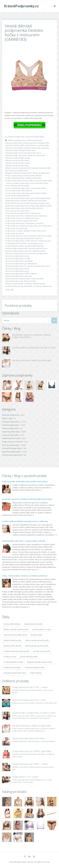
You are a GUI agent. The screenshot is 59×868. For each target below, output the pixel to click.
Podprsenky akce (32, 218)
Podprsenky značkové (33, 238)
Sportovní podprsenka (38, 253)
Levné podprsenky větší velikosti (19, 191)
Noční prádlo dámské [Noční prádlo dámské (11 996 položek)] (12, 624)
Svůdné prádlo (37, 279)
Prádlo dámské (31, 241)
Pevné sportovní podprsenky (17, 213)
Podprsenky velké (44, 236)
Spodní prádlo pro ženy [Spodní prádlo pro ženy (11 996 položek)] (41, 629)
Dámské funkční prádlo (15, 145)
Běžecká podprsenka (17, 140)
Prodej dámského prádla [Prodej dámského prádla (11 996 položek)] (13, 662)
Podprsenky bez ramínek (12, 442)
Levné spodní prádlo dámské (17, 196)
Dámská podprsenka (14, 143)
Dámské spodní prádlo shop (17, 166)
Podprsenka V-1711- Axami (25, 777)
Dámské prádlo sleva (32, 153)
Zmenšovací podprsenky (12, 455)
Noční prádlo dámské (34, 208)
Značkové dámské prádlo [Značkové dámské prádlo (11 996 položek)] (35, 667)
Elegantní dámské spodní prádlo (19, 173)
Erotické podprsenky (11, 425)
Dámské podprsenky (16, 137)
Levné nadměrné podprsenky (17, 188)
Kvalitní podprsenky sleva (16, 181)
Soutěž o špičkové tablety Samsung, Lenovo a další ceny (25, 521)
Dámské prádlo (12, 150)
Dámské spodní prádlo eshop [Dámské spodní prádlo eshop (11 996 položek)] (15, 635)
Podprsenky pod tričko (34, 223)
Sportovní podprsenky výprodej (18, 276)
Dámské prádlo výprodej (15, 155)
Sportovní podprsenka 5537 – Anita (29, 700)
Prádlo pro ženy (45, 241)
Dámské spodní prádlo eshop (17, 158)
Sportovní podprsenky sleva (17, 271)
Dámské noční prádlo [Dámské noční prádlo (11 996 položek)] (42, 651)
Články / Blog (7, 418)
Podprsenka (35, 213)
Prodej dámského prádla (16, 243)
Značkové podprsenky (43, 286)
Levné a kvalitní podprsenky (18, 183)
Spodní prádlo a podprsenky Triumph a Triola (34, 348)
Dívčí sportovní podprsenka (17, 171)
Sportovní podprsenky (35, 137)
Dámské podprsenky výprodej (36, 148)
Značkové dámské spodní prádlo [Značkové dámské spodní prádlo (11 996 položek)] (17, 651)
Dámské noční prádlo (14, 148)
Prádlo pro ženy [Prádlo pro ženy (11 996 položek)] (10, 657)
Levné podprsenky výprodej (17, 193)
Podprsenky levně (30, 221)
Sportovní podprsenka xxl (16, 266)
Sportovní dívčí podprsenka (17, 253)
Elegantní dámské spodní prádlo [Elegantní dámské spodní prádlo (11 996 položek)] (39, 662)
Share (9, 290)
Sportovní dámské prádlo (35, 251)
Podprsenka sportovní (15, 218)
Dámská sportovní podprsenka (36, 143)
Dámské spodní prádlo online (17, 163)
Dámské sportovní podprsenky (18, 168)
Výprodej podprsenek (14, 281)
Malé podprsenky (13, 201)
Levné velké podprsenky (40, 198)
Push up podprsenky (11, 445)
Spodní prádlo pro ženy (38, 248)
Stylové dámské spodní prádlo (18, 279)
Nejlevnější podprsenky (15, 208)
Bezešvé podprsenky (11, 415)
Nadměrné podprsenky (40, 203)
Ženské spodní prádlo (14, 284)
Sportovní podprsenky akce (39, 266)
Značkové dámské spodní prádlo (19, 286)
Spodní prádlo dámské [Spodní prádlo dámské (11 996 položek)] (13, 646)
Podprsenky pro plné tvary (16, 228)
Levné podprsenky (38, 188)
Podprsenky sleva (39, 231)
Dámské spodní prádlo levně (17, 160)
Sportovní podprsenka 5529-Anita (28, 738)
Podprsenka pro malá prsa (36, 216)
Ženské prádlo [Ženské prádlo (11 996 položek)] (36, 635)
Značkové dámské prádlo (35, 284)
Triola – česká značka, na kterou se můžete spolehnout (25, 576)
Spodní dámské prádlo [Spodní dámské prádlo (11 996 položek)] (29, 657)
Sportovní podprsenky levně (17, 269)
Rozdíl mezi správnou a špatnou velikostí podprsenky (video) (32, 336)
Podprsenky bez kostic (11, 438)
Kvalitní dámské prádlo (15, 178)
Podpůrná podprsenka (15, 241)
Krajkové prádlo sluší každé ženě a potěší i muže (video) (25, 481)
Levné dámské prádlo (39, 183)
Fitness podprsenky (13, 176)
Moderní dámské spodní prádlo (34, 201)
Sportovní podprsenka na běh (18, 258)
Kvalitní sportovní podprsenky (40, 181)
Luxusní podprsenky (10, 435)
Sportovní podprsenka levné (17, 256)
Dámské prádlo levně (14, 153)
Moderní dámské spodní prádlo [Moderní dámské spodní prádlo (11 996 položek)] (16, 629)
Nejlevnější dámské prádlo (41, 206)
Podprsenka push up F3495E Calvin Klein (32, 751)
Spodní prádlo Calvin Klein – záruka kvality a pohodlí (24, 541)
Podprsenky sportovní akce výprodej (20, 236)
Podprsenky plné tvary (15, 223)
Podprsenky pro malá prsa (16, 226)
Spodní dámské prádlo (15, 246)
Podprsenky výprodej (14, 238)
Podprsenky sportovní (14, 233)
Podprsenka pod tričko (15, 216)
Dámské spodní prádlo (36, 155)
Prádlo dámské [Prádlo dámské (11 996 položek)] (36, 673)
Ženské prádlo (30, 281)
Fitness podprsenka (41, 173)
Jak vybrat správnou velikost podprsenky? (32, 360)
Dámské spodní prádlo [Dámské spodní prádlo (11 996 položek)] (33, 624)
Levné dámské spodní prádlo (17, 186)
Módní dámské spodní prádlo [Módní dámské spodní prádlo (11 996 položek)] (37, 646)
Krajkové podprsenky (11, 432)
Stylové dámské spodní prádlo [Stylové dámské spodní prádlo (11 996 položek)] (37, 640)
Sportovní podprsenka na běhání (19, 261)
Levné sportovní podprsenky (17, 198)
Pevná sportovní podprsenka (17, 211)
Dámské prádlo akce (27, 150)
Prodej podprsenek (35, 243)
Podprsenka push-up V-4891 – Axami (30, 764)
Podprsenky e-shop (13, 221)
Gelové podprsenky (10, 428)
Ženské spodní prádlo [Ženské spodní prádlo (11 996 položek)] (12, 667)
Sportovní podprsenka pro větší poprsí (21, 264)
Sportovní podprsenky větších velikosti (21, 274)
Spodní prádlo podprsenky (16, 248)
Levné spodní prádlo (38, 193)
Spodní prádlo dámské (34, 246)
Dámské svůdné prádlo (41, 168)
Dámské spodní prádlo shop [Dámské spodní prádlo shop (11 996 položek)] (15, 673)
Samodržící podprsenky (12, 448)
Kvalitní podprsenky (33, 178)
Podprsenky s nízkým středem (18, 231)
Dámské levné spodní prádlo (37, 145)
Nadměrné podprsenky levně (17, 206)
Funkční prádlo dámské (32, 176)
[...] (41, 490)
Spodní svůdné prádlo (14, 251)
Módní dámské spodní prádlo (17, 203)
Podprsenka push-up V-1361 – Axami (30, 687)
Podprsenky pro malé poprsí (40, 226)
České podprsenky (34, 140)
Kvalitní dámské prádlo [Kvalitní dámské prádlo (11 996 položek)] (13, 640)
